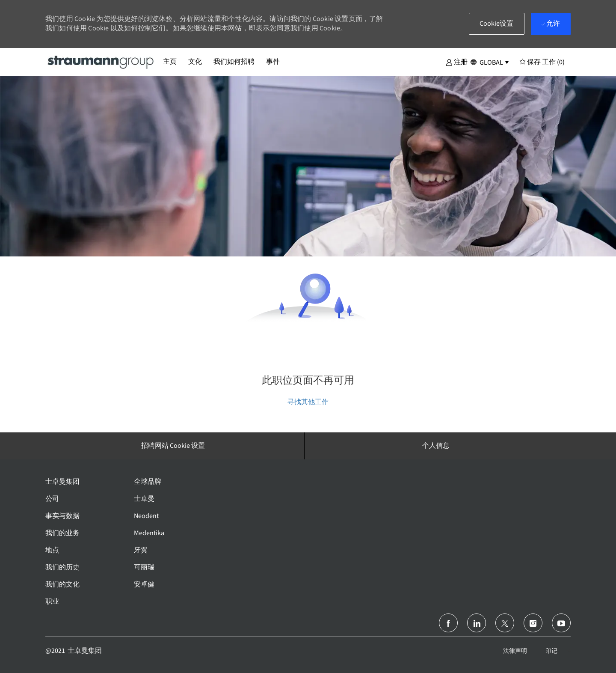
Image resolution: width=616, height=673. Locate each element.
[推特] (505, 623)
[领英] (477, 623)
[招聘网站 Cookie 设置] (173, 446)
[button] (457, 62)
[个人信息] (436, 446)
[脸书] (448, 623)
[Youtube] (561, 623)
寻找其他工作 (308, 402)
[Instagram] (533, 623)
